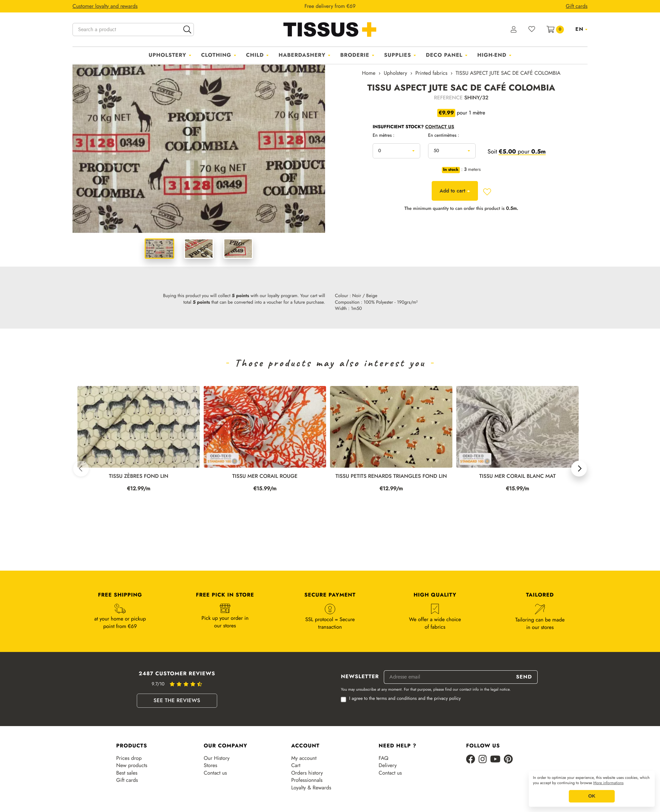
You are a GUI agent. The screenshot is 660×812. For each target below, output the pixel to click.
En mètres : (384, 136)
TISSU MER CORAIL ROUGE (265, 476)
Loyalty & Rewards (311, 788)
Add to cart (455, 191)
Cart (296, 765)
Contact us (215, 773)
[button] (81, 469)
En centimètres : (444, 136)
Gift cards (127, 780)
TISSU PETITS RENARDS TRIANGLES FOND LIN (391, 476)
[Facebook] (471, 760)
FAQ (383, 758)
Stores (210, 765)
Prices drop (129, 758)
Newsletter (360, 677)
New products (132, 765)
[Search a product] (133, 30)
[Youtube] (495, 760)
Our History (217, 758)
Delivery (388, 765)
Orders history (307, 773)
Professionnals (307, 780)
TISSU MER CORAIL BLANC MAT (517, 476)
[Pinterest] (508, 760)
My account (304, 758)
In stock (451, 170)
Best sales (127, 773)
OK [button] (592, 796)
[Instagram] (483, 760)
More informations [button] (608, 783)
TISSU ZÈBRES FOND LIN (139, 476)
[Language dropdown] (581, 29)
